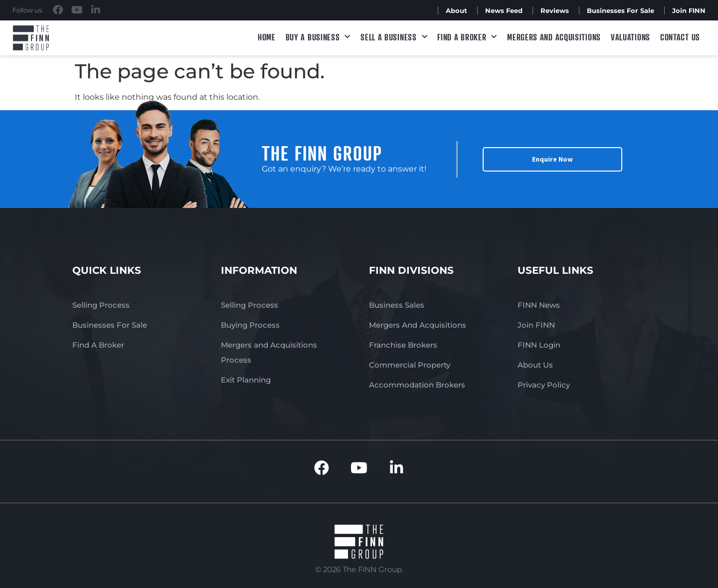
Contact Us (680, 37)
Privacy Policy (544, 385)
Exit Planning (246, 380)
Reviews (555, 10)
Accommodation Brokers (417, 385)
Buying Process (250, 325)
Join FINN (689, 10)
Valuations (630, 37)
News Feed (504, 10)
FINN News (539, 305)
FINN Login (539, 345)
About (456, 10)
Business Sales (397, 305)
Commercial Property (410, 365)
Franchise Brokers (403, 345)
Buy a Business (318, 37)
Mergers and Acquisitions (554, 37)
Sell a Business (394, 37)
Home (267, 37)
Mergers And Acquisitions (418, 325)
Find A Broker (467, 37)
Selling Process (101, 305)
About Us (535, 365)
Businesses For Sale (621, 10)
